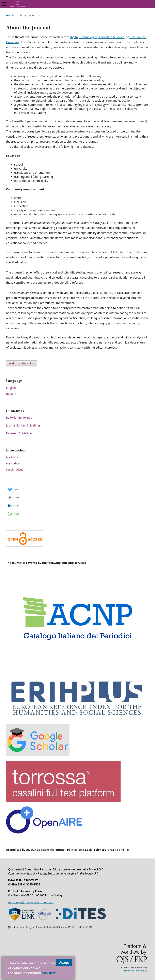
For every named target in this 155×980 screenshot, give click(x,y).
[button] (77, 489)
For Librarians (15, 470)
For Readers (13, 457)
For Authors (13, 463)
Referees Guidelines (19, 433)
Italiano (11, 394)
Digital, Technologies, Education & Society (98, 37)
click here (49, 973)
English (11, 388)
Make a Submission (21, 363)
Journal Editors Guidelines (23, 425)
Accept (64, 963)
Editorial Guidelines (19, 417)
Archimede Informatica (135, 971)
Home (10, 15)
